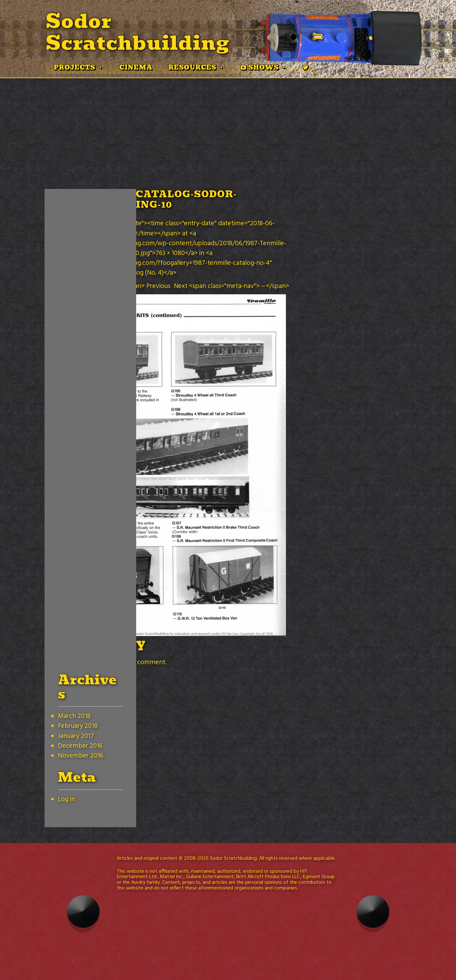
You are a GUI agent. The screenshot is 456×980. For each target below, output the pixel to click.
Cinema (136, 67)
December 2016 (80, 746)
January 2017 (76, 736)
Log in (66, 799)
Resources (196, 67)
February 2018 (78, 726)
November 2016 (81, 756)
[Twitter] (306, 67)
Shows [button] (267, 67)
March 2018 (74, 716)
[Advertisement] (228, 126)
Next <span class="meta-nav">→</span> (232, 286)
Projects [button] (78, 67)
